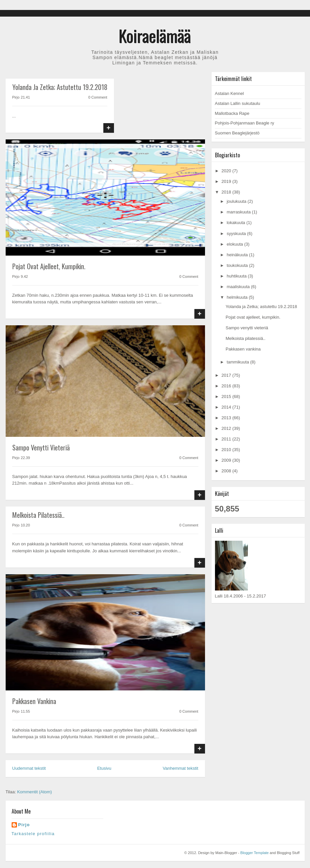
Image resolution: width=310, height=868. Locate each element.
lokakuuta (236, 223)
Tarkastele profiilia (33, 834)
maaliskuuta (239, 287)
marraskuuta (239, 212)
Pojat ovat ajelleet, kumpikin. (49, 266)
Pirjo (24, 825)
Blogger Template (254, 853)
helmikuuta (238, 297)
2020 (227, 171)
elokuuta (235, 244)
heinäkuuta (238, 255)
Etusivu (104, 768)
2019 (227, 181)
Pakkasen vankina (34, 701)
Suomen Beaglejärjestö (237, 133)
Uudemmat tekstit (29, 768)
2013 (227, 418)
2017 (227, 375)
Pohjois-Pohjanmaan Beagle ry (245, 123)
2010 (227, 450)
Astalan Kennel (229, 93)
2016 (227, 386)
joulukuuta (237, 201)
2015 (227, 396)
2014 (227, 407)
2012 (227, 428)
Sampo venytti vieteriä (41, 447)
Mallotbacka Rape (232, 113)
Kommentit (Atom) (34, 792)
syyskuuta (237, 234)
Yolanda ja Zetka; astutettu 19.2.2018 (60, 87)
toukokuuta (238, 265)
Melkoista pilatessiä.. (38, 515)
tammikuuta (238, 362)
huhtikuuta (237, 276)
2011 (227, 439)
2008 (227, 471)
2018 (227, 192)
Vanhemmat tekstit (181, 768)
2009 (227, 460)
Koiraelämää (155, 36)
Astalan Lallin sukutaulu (238, 103)
